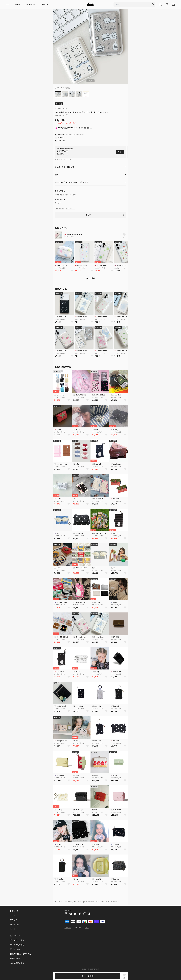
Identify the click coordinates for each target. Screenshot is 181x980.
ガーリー (58, 203)
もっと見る (90, 278)
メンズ (13, 915)
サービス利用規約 (17, 945)
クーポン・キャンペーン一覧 (63, 159)
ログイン (71, 135)
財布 (74, 195)
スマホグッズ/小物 (61, 195)
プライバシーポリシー (19, 940)
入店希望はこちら (17, 963)
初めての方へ (15, 936)
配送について (70, 208)
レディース (14, 911)
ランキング (31, 4)
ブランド (45, 4)
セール (18, 4)
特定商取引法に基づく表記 (21, 954)
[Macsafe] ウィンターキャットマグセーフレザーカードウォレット (102, 902)
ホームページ (59, 902)
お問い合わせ (59, 208)
